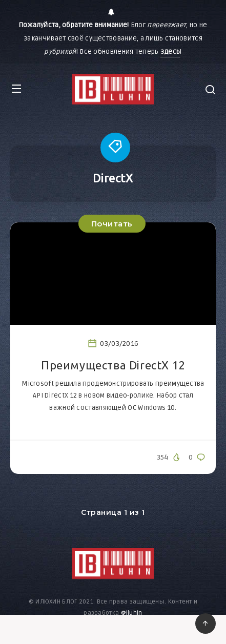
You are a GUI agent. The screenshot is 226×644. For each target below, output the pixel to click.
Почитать (112, 224)
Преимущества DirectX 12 (113, 365)
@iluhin (132, 613)
